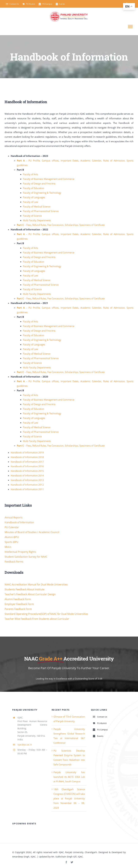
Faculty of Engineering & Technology (42, 193)
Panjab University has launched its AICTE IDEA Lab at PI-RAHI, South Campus (69, 777)
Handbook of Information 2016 (27, 466)
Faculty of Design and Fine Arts (39, 183)
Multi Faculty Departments (37, 220)
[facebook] (66, 862)
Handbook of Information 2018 (27, 457)
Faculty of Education (34, 188)
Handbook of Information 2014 (27, 475)
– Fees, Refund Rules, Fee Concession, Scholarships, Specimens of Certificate (61, 225)
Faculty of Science (32, 216)
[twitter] (72, 862)
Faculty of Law (31, 202)
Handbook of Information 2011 (27, 489)
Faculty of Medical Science (37, 206)
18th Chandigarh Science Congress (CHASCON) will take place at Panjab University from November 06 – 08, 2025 (69, 798)
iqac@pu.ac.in (25, 745)
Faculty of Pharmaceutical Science (41, 211)
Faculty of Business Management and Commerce (49, 179)
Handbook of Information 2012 (27, 485)
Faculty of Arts (30, 174)
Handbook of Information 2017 (27, 462)
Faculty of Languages (34, 197)
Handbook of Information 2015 (27, 471)
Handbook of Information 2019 (27, 452)
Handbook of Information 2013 (27, 480)
